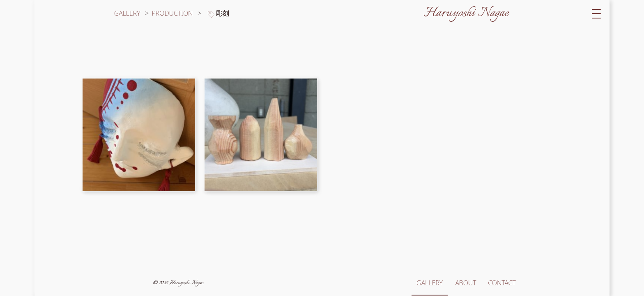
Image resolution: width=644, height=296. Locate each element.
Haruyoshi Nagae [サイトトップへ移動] (466, 13)
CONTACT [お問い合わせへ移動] (502, 283)
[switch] (596, 13)
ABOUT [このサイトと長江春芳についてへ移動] (466, 283)
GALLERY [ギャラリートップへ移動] (127, 13)
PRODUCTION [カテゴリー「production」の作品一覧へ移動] (173, 13)
